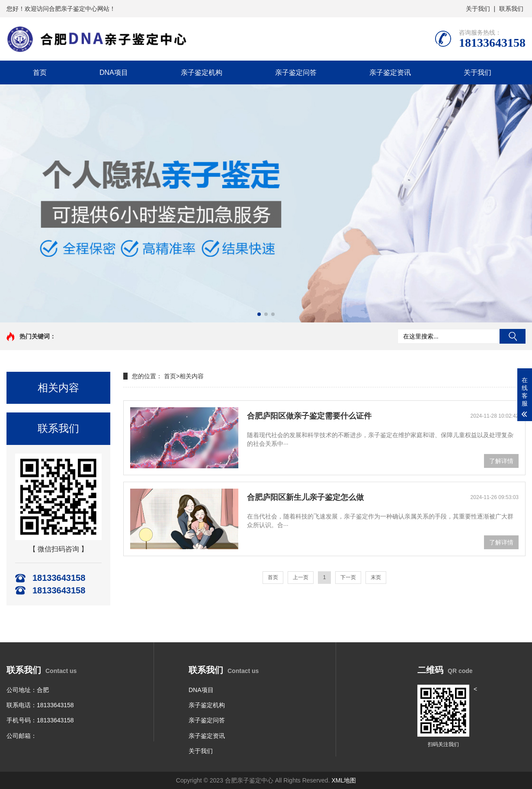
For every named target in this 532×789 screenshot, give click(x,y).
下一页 (348, 577)
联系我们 (511, 9)
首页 (40, 72)
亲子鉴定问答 (296, 72)
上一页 (301, 577)
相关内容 (192, 376)
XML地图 (344, 780)
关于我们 (478, 9)
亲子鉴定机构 (202, 72)
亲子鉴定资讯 (390, 72)
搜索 (513, 336)
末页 (376, 577)
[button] (259, 314)
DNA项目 (114, 72)
